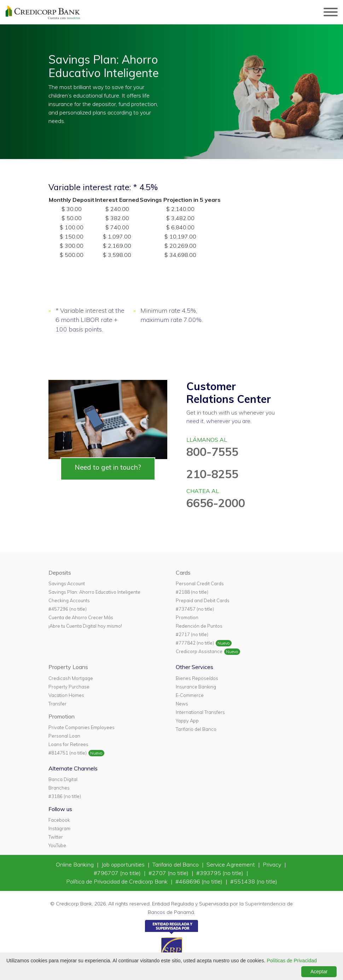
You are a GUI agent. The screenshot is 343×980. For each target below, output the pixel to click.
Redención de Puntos (199, 626)
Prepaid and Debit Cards (203, 600)
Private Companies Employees (82, 727)
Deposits (60, 573)
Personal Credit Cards (200, 583)
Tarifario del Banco (196, 729)
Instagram (59, 828)
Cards (183, 573)
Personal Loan (64, 736)
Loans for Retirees (68, 744)
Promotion (187, 617)
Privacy (273, 864)
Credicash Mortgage (71, 678)
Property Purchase (69, 687)
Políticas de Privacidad (292, 961)
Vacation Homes (66, 695)
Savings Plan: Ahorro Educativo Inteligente (94, 592)
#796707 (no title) (118, 873)
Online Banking (75, 864)
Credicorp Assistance (199, 651)
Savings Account (67, 583)
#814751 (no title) (68, 753)
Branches (59, 788)
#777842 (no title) (195, 643)
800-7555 (212, 452)
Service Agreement (231, 864)
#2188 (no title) (192, 592)
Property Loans (68, 667)
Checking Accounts (69, 600)
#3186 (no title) (65, 796)
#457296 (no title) (68, 609)
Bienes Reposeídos (197, 678)
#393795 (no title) (220, 873)
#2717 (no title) (192, 634)
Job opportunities (124, 864)
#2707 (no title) (169, 873)
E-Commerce (190, 695)
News (182, 704)
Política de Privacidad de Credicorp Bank (118, 881)
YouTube (57, 845)
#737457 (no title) (195, 609)
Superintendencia (265, 904)
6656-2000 (216, 503)
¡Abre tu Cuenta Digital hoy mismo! (85, 626)
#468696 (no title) (200, 881)
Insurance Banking (196, 687)
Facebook (59, 820)
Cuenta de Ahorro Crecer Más (81, 617)
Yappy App (187, 721)
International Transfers (200, 712)
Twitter (56, 837)
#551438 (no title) (254, 881)
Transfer (57, 704)
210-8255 (212, 474)
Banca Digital (63, 779)
